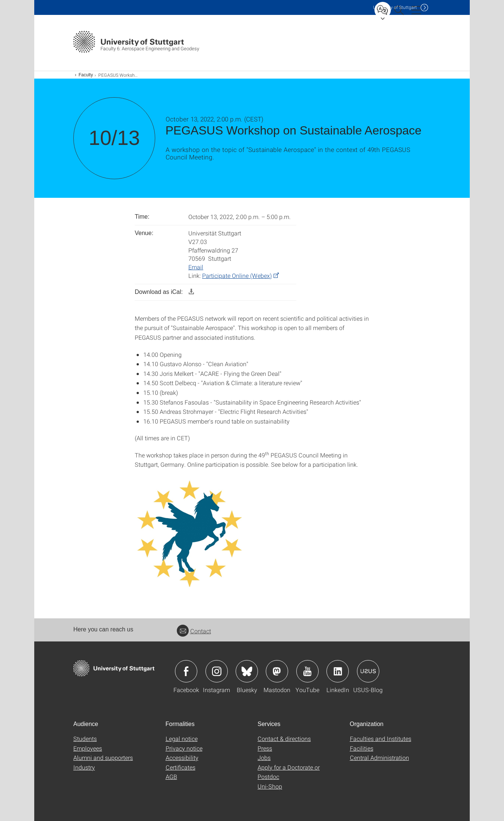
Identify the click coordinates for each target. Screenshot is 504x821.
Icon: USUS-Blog (368, 671)
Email (196, 267)
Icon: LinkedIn (338, 671)
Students (85, 738)
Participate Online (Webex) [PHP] (237, 275)
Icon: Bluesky (247, 671)
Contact (194, 631)
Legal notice (182, 738)
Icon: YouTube (307, 671)
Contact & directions (284, 738)
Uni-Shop (270, 786)
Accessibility (182, 757)
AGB (171, 776)
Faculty (86, 75)
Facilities (362, 748)
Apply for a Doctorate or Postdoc (289, 772)
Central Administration (379, 757)
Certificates (181, 767)
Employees (88, 748)
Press (265, 748)
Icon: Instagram (217, 671)
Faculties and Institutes (381, 738)
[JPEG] (191, 532)
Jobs (264, 757)
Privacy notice (184, 748)
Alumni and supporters (103, 757)
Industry (84, 767)
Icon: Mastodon (277, 671)
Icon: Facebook (186, 671)
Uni (395, 7)
